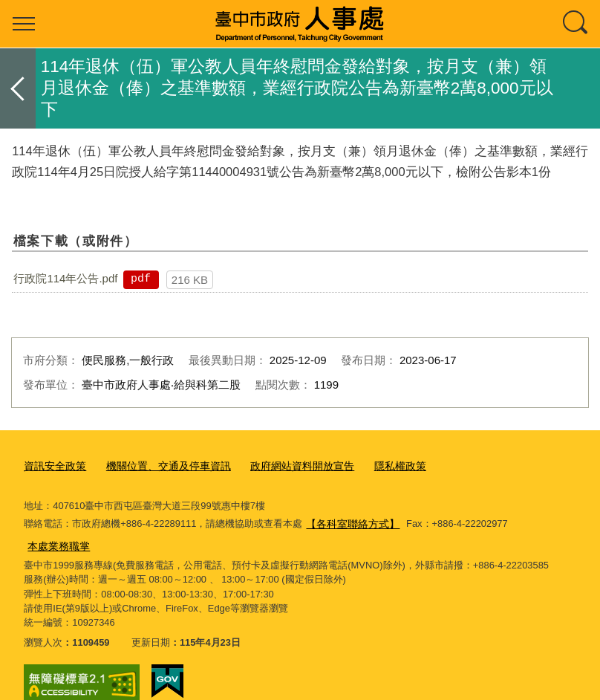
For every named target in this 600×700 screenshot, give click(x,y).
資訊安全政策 (53, 464)
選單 (24, 24)
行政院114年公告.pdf (65, 278)
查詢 (576, 24)
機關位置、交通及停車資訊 (160, 464)
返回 (18, 88)
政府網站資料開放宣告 (285, 464)
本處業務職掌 (536, 521)
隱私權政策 (378, 464)
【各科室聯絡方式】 (349, 521)
